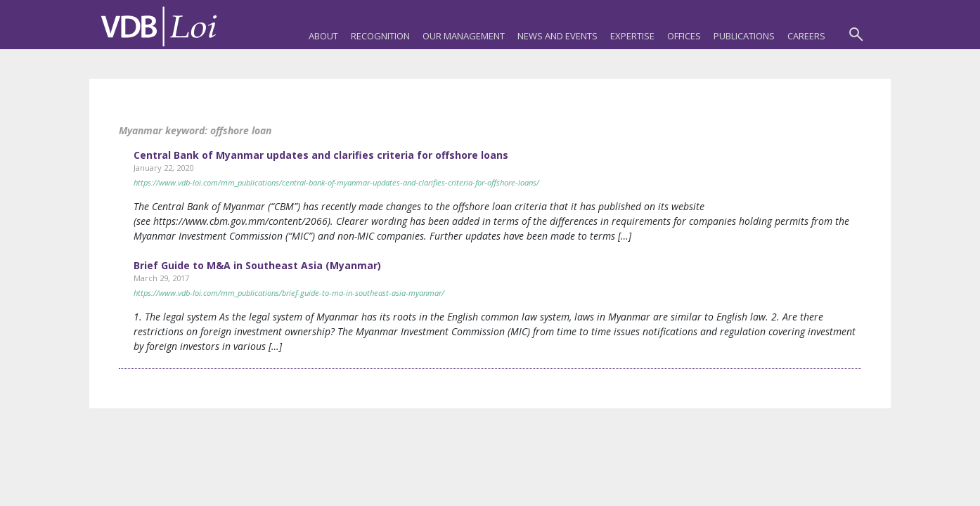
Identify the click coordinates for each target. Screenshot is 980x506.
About (323, 36)
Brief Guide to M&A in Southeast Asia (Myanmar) (257, 265)
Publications (744, 36)
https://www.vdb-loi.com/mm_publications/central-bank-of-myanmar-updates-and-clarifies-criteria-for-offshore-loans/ (336, 182)
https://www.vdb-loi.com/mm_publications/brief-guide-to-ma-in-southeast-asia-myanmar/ (289, 293)
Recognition (380, 36)
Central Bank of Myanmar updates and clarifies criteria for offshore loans (321, 155)
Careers (806, 36)
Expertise (632, 36)
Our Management (464, 36)
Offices (684, 36)
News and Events (557, 36)
